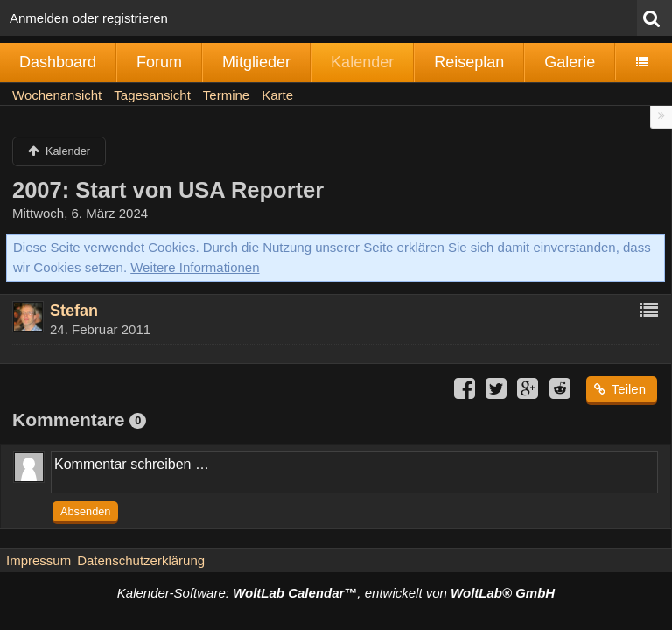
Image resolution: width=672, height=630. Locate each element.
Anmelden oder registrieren (89, 18)
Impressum (38, 560)
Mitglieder (256, 62)
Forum (159, 62)
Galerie (570, 62)
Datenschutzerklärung (141, 560)
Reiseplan (469, 62)
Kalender (362, 62)
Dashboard (58, 62)
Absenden (85, 511)
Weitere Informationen (195, 267)
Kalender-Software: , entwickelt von (336, 593)
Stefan (74, 311)
